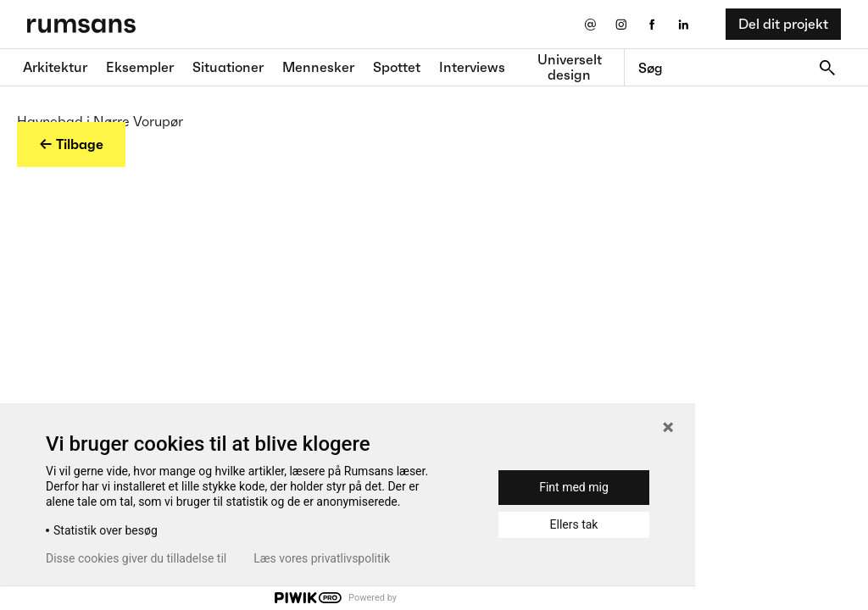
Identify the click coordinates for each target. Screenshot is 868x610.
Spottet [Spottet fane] (397, 67)
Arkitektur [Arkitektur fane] (55, 67)
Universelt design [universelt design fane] (570, 67)
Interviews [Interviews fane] (472, 67)
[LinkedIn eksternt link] (684, 24)
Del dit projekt (783, 24)
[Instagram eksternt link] (621, 24)
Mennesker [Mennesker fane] (318, 67)
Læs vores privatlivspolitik (322, 558)
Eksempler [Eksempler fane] (140, 67)
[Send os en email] (590, 24)
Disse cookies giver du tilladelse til (136, 558)
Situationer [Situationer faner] (228, 67)
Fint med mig (574, 487)
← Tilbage (71, 144)
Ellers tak (574, 524)
